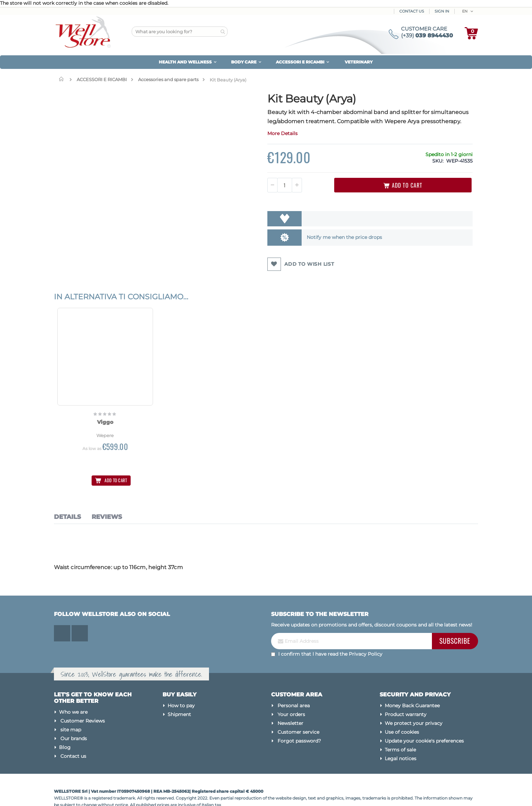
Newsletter (290, 705)
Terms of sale (400, 732)
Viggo (93, 407)
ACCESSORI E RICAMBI (102, 80)
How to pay (181, 688)
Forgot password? (299, 723)
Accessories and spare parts (168, 80)
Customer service (298, 714)
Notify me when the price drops (285, 246)
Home (63, 79)
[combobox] (180, 32)
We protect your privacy (414, 705)
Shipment (179, 696)
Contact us (73, 738)
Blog (65, 730)
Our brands (74, 721)
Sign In (442, 11)
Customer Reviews (83, 703)
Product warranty (406, 696)
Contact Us (412, 11)
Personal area (294, 688)
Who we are (73, 694)
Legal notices (401, 741)
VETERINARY (359, 62)
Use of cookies (402, 714)
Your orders (291, 696)
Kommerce (84, 794)
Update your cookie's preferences (424, 723)
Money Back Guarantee (412, 688)
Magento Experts (114, 794)
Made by (63, 794)
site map (71, 712)
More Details (231, 143)
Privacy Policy (366, 636)
